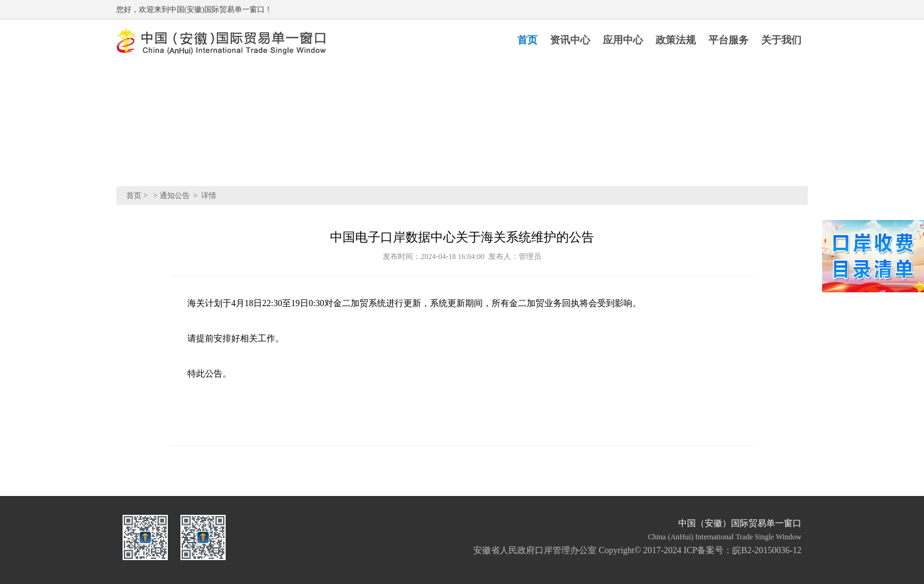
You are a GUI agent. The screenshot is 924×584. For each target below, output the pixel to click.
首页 (527, 40)
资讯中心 (570, 40)
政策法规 (676, 40)
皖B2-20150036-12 (767, 550)
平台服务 (729, 40)
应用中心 (623, 40)
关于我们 (781, 40)
